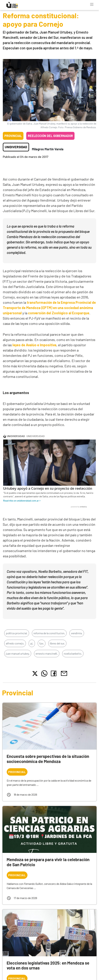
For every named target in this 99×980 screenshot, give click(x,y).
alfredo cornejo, (15, 645)
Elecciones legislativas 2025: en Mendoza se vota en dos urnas (48, 967)
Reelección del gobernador (50, 136)
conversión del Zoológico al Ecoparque (59, 313)
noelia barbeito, (73, 655)
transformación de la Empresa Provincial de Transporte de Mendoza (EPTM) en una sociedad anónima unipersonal (49, 308)
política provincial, (17, 635)
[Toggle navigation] (92, 4)
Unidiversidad (16, 147)
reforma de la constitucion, (49, 635)
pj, (32, 645)
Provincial (13, 136)
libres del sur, (57, 645)
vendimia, (77, 635)
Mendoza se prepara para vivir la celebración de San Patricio (48, 864)
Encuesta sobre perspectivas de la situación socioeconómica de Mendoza (48, 761)
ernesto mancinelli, (47, 655)
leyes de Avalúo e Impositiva (34, 345)
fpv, (42, 645)
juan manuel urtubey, (18, 655)
